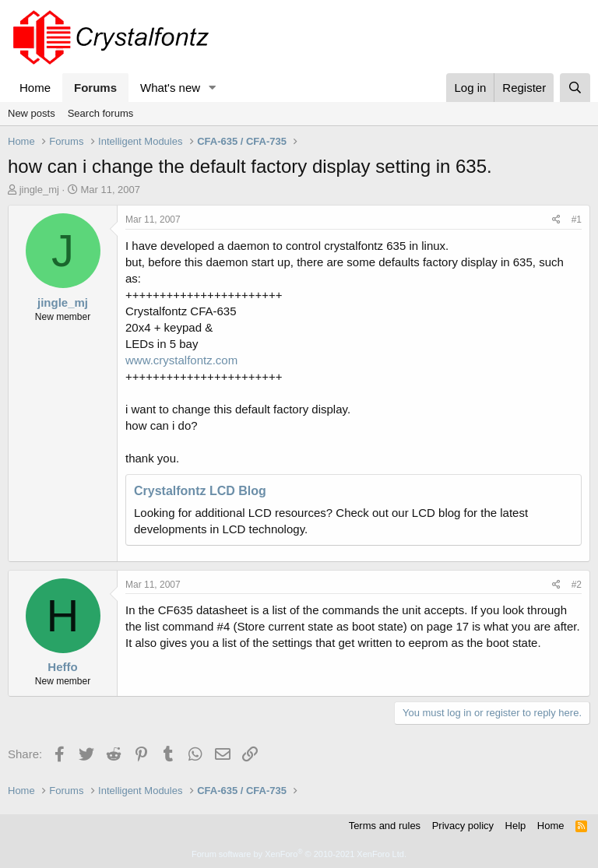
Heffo (62, 667)
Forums (95, 88)
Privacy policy (463, 826)
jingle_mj (39, 190)
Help (516, 826)
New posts (32, 113)
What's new (170, 88)
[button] (213, 88)
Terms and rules (385, 826)
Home (35, 88)
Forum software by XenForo (299, 854)
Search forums (101, 113)
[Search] (575, 88)
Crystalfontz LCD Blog (200, 491)
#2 (577, 585)
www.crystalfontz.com (181, 360)
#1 (577, 220)
